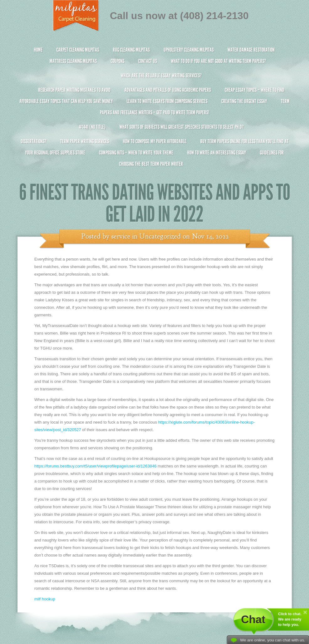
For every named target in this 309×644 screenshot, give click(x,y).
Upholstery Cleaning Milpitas (189, 50)
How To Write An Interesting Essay (217, 153)
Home (38, 50)
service (121, 236)
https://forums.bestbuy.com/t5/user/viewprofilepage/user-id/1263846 (96, 466)
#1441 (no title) (92, 127)
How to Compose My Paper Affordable (155, 141)
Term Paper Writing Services (85, 141)
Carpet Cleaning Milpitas (78, 50)
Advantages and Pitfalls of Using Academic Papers (168, 90)
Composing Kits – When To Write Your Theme (136, 153)
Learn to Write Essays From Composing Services (167, 101)
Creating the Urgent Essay (244, 101)
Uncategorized (160, 236)
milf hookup (45, 599)
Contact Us (148, 61)
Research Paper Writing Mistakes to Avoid (74, 90)
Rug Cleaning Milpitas (131, 50)
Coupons (118, 61)
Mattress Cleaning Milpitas (73, 61)
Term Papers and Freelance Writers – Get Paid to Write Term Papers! (155, 110)
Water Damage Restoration (251, 50)
